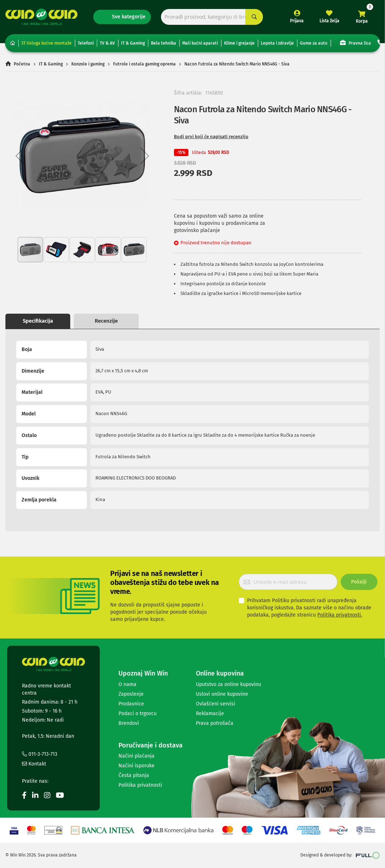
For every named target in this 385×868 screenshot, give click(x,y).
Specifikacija (38, 321)
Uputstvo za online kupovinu (229, 684)
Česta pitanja (134, 775)
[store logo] (41, 17)
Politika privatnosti (140, 785)
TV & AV (107, 43)
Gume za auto (314, 43)
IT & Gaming (133, 43)
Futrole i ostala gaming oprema (144, 64)
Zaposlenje (131, 694)
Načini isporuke (136, 766)
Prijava (297, 21)
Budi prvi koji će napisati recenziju (211, 137)
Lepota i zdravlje (277, 43)
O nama (127, 684)
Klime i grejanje (239, 43)
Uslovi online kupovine (222, 694)
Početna (22, 64)
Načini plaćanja (136, 756)
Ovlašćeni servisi (216, 704)
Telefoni (86, 43)
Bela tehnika (164, 43)
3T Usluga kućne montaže (46, 43)
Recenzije (106, 321)
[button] (20, 156)
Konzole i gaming (88, 64)
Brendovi (129, 723)
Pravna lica (355, 43)
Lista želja (329, 21)
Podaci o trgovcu (138, 714)
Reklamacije (210, 714)
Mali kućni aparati (200, 43)
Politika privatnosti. (340, 615)
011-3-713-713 (40, 754)
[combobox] (212, 17)
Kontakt (34, 764)
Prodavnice (131, 704)
